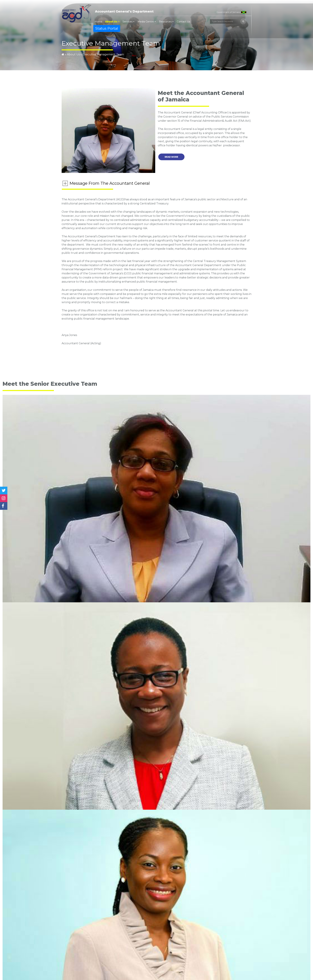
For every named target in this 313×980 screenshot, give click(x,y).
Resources (165, 22)
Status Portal (107, 28)
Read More (171, 157)
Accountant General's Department (124, 11)
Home (98, 22)
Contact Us (183, 22)
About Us (111, 22)
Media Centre (146, 22)
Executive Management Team (103, 54)
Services (127, 22)
